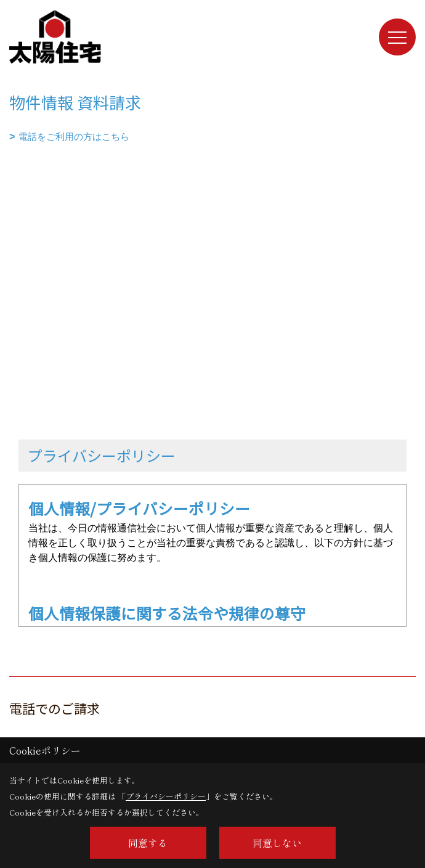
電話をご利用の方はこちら (74, 137)
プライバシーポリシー (166, 796)
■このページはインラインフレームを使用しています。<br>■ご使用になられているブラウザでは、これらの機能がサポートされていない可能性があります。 (212, 232)
